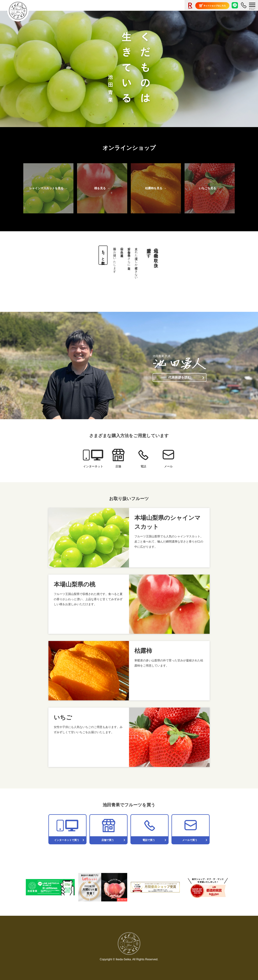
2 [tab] (129, 124)
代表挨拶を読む (180, 378)
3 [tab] (134, 124)
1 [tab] (124, 124)
